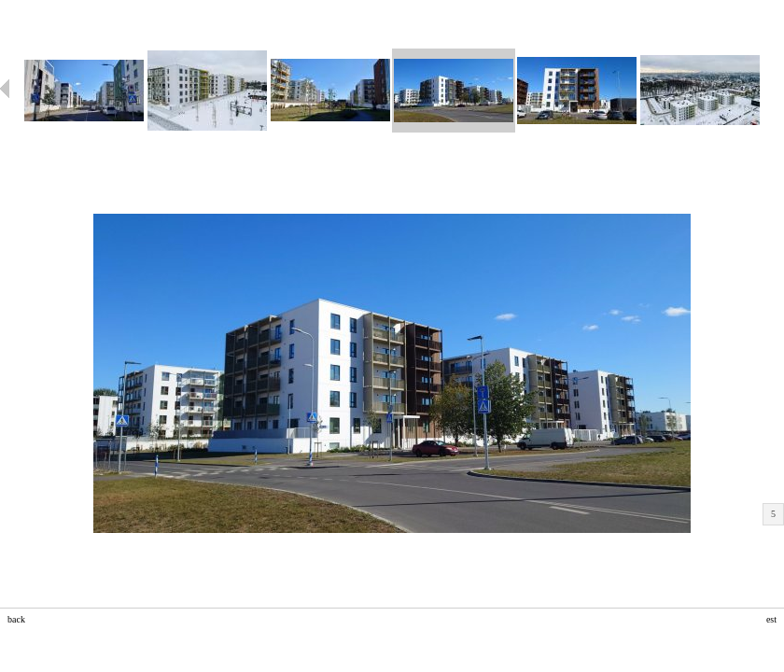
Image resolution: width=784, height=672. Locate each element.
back (16, 619)
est (771, 619)
